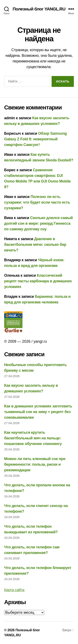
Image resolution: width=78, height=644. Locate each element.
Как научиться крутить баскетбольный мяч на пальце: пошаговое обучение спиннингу (33, 438)
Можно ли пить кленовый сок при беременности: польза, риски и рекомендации (35, 464)
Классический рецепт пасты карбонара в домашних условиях (38, 281)
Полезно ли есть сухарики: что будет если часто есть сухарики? (37, 202)
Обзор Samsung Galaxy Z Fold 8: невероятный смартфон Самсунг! (35, 139)
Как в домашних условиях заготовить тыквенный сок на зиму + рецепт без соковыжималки (38, 412)
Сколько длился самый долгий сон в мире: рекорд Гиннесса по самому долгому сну (38, 223)
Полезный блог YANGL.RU (39, 9)
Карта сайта (14, 590)
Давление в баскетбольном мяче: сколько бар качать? (35, 245)
